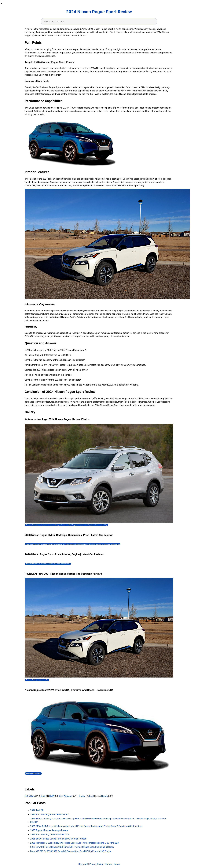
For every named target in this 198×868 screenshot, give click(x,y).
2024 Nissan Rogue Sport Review (99, 12)
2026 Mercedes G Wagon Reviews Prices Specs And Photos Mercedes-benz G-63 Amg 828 (74, 843)
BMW (52, 796)
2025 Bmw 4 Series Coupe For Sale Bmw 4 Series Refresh (58, 839)
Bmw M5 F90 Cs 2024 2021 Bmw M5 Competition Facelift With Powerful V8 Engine (71, 851)
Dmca (117, 864)
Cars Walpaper (66, 796)
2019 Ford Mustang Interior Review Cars (50, 834)
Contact (108, 864)
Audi (43, 796)
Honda (104, 796)
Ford (91, 796)
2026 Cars (30, 796)
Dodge (82, 796)
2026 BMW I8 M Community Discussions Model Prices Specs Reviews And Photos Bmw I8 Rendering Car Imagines (86, 826)
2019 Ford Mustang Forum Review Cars (50, 814)
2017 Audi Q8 (37, 810)
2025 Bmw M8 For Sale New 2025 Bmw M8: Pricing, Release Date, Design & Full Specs (72, 847)
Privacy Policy (96, 864)
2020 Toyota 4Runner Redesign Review (49, 830)
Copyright (83, 864)
